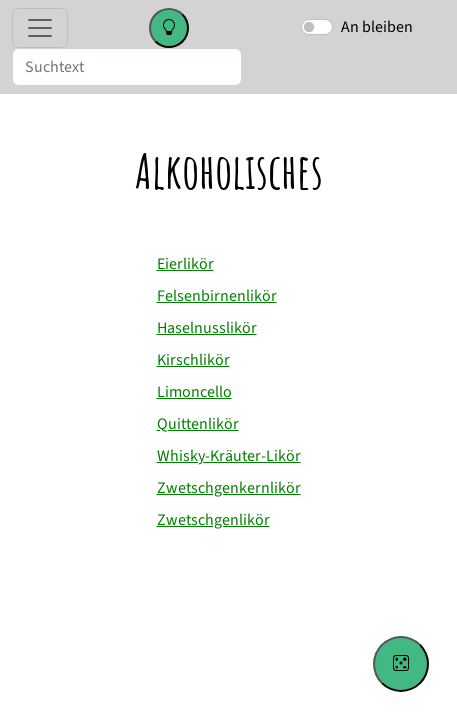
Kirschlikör (193, 360)
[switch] (317, 27)
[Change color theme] (169, 28)
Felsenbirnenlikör (217, 296)
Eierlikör (185, 264)
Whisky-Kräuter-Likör (229, 456)
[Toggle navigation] (40, 28)
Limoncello (194, 392)
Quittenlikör (198, 424)
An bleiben (377, 27)
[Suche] (127, 67)
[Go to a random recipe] (401, 664)
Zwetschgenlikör (213, 520)
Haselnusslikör (207, 328)
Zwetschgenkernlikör (229, 488)
